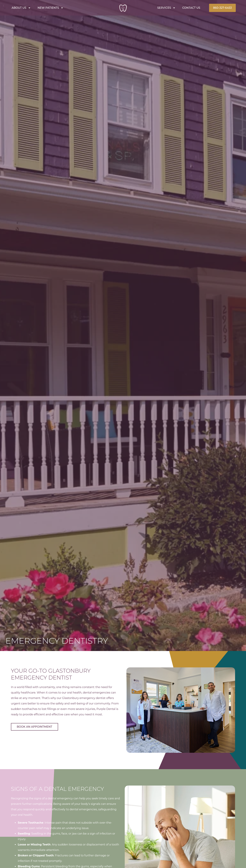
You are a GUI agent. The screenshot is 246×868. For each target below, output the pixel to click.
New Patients (50, 8)
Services (166, 8)
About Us (21, 8)
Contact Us (191, 8)
